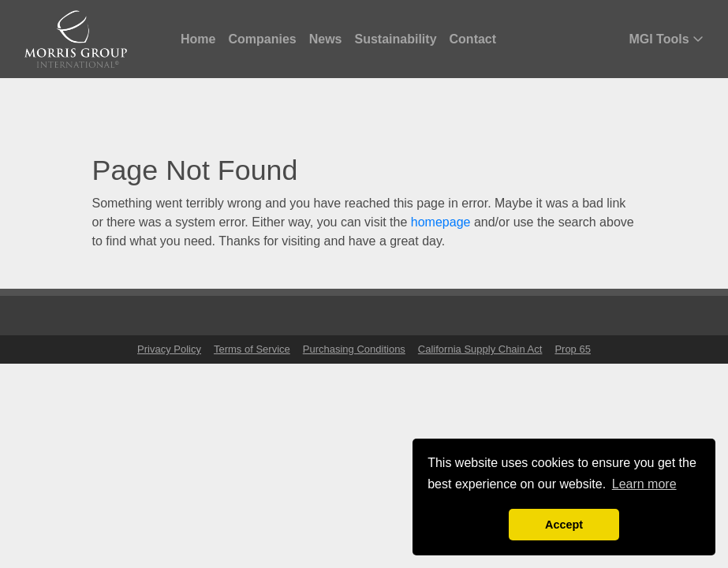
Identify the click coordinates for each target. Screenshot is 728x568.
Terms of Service (252, 349)
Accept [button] (564, 525)
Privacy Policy (169, 349)
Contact (473, 39)
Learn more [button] (644, 484)
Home (198, 39)
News (326, 39)
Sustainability (396, 39)
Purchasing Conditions (354, 349)
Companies (262, 39)
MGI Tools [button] (666, 39)
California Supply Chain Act (480, 349)
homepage (441, 222)
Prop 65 (573, 349)
